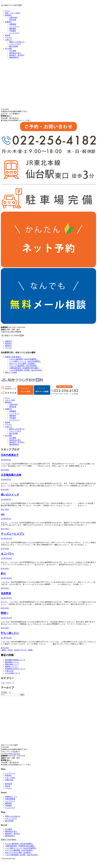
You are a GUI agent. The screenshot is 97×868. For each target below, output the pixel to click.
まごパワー (7, 554)
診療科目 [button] (8, 409)
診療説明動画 (10, 799)
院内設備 (13, 20)
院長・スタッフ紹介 (13, 13)
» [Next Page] (28, 650)
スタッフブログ (15, 44)
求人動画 (13, 51)
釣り (3, 573)
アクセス (8, 37)
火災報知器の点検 (11, 475)
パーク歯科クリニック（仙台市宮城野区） (25, 361)
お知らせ (8, 40)
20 (10, 650)
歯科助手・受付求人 (17, 55)
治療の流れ (14, 17)
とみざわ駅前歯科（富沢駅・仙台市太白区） (26, 370)
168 (15, 650)
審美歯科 (13, 29)
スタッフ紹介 (10, 400)
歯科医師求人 (14, 57)
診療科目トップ (11, 797)
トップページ (10, 773)
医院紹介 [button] (8, 402)
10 (8, 650)
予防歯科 (13, 31)
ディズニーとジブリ (13, 534)
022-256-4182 (15, 754)
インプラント (14, 26)
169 (18, 650)
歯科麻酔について (12, 662)
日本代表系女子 (10, 455)
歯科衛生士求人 (15, 53)
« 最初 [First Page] (3, 650)
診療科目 (8, 22)
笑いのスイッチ (10, 495)
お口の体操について (13, 673)
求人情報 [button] (8, 436)
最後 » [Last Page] (31, 650)
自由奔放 (6, 593)
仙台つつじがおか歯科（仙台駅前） (23, 364)
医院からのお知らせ (17, 42)
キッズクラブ (14, 33)
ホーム (8, 11)
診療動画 (13, 24)
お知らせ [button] (8, 427)
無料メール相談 (11, 372)
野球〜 (5, 613)
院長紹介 (8, 343)
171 (23, 650)
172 (25, 650)
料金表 (8, 35)
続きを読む (5, 470)
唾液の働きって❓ (12, 664)
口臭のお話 (9, 671)
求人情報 (8, 49)
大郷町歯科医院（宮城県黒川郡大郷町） (25, 368)
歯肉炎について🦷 (12, 667)
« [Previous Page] (6, 650)
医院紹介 (8, 15)
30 (12, 650)
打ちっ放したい (10, 633)
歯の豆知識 (14, 46)
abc (3, 514)
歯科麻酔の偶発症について (15, 660)
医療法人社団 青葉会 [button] (13, 357)
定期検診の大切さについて (15, 669)
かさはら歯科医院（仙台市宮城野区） (24, 359)
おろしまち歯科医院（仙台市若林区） (24, 366)
